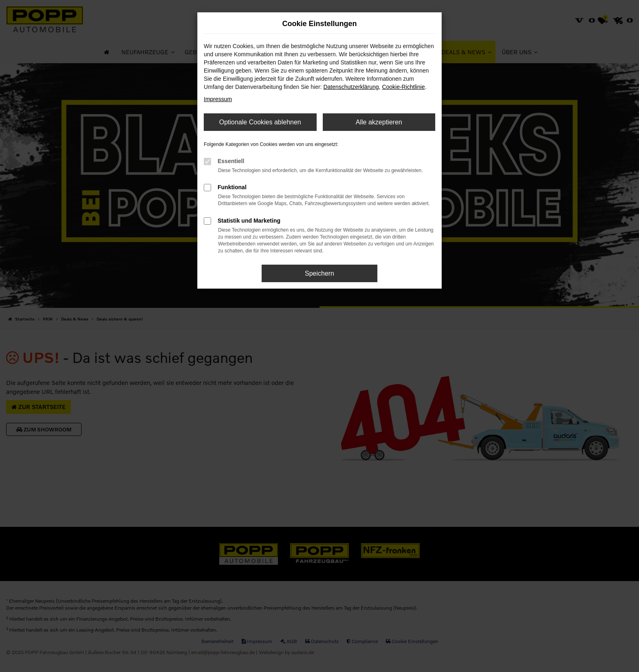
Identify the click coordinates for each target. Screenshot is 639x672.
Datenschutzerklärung (351, 87)
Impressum (218, 99)
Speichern (319, 273)
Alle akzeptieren (379, 122)
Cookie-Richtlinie (403, 87)
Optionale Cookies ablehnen (260, 122)
